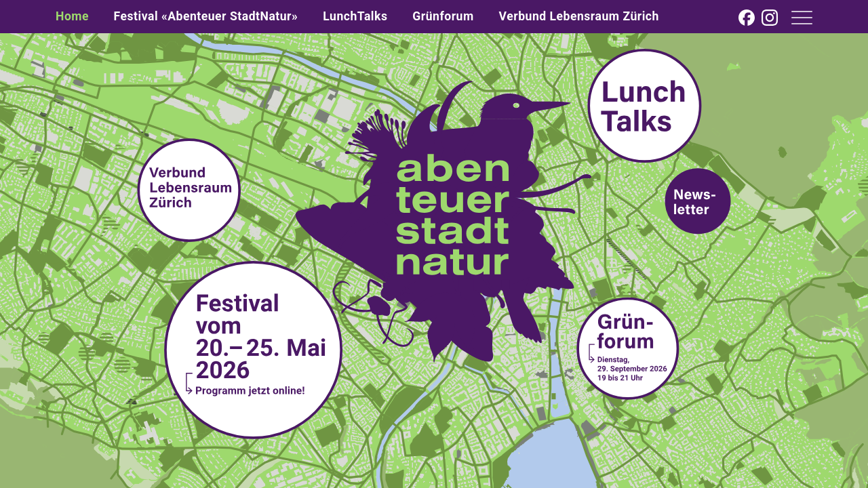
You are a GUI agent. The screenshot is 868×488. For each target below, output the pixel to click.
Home (72, 16)
